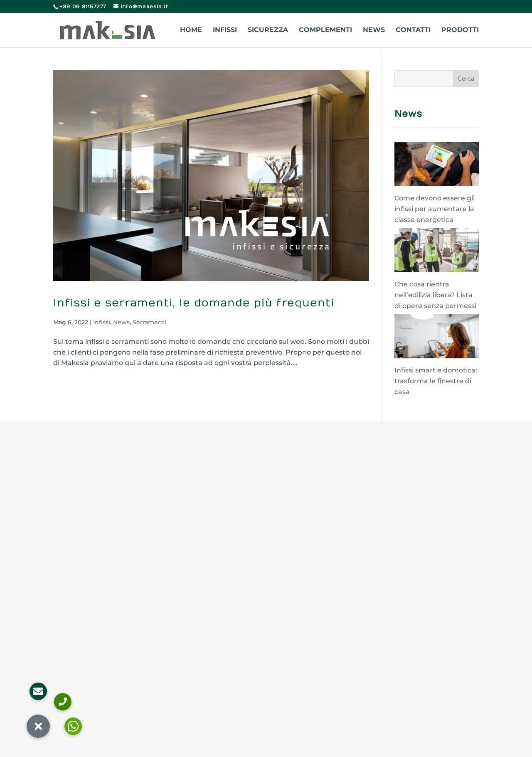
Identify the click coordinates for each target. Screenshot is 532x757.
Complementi (325, 30)
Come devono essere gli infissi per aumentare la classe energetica (435, 209)
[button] (38, 726)
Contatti (413, 30)
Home (191, 30)
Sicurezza (268, 30)
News (374, 30)
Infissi (225, 30)
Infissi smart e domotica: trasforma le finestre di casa (436, 381)
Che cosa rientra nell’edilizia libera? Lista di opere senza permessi (435, 295)
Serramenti (149, 322)
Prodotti (460, 30)
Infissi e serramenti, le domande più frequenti (194, 303)
